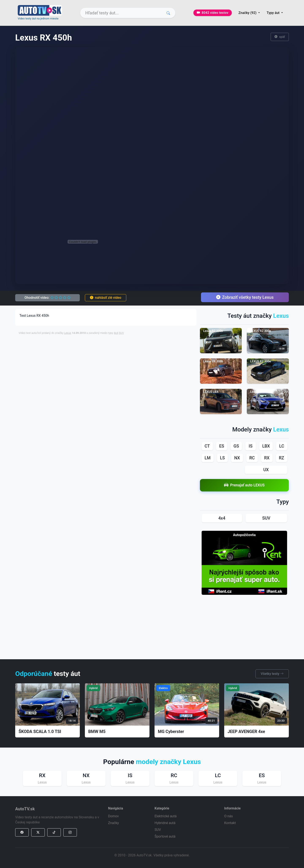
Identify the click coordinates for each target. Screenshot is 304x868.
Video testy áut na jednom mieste (38, 18)
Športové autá (165, 836)
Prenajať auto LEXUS (244, 485)
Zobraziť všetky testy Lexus (245, 297)
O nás (229, 816)
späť (280, 37)
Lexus (68, 333)
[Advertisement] (121, 348)
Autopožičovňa (244, 535)
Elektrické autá (166, 816)
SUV (121, 333)
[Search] (128, 13)
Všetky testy (272, 674)
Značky (113, 823)
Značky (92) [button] (248, 13)
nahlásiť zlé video (106, 298)
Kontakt (230, 823)
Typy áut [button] (273, 13)
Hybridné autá (165, 823)
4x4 (116, 333)
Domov (113, 816)
